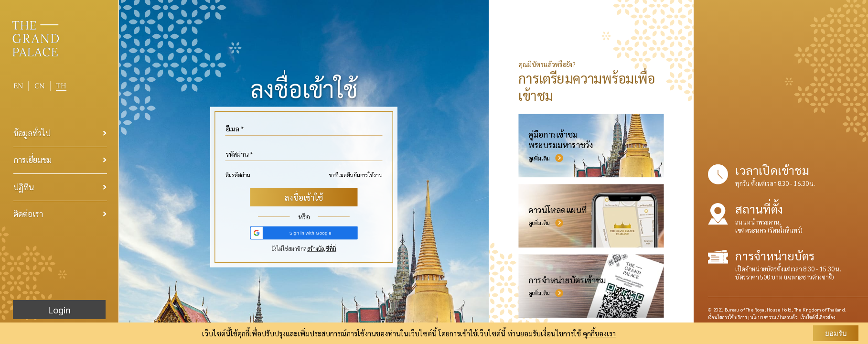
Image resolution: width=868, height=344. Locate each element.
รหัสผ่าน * (240, 154)
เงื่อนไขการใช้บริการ (728, 317)
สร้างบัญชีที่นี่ (322, 249)
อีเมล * (235, 129)
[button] (304, 233)
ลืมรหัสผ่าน (238, 175)
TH (61, 86)
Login (59, 310)
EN (18, 86)
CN (39, 86)
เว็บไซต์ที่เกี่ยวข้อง (818, 317)
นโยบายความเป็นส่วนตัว (774, 317)
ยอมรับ (836, 333)
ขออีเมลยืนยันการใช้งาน (356, 175)
